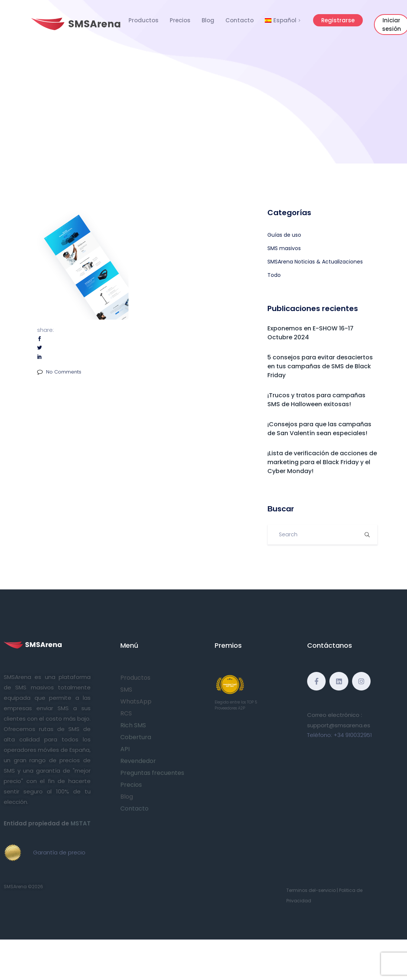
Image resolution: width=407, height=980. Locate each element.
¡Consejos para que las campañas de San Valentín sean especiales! (319, 429)
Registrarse (338, 20)
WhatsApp (136, 701)
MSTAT (81, 823)
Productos (144, 20)
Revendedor (138, 761)
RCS (126, 713)
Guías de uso (284, 235)
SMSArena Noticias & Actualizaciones (315, 262)
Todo (274, 275)
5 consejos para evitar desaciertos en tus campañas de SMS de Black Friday (320, 366)
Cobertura (136, 737)
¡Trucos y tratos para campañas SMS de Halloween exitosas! (316, 400)
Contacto (240, 20)
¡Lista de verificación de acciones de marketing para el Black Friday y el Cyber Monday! (322, 462)
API (125, 749)
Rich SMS (133, 725)
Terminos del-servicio (311, 890)
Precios (180, 20)
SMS (126, 690)
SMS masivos (284, 248)
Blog (208, 20)
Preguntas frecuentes (152, 773)
